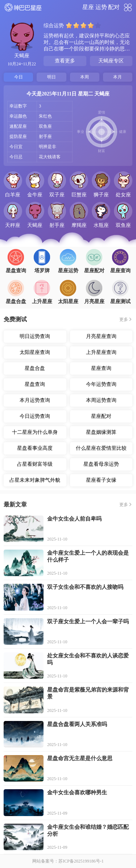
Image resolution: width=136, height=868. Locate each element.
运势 (101, 7)
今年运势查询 (101, 384)
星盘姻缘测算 (101, 432)
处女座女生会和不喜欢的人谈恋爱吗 (88, 659)
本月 (118, 77)
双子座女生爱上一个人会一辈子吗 (88, 622)
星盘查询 (35, 384)
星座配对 (101, 416)
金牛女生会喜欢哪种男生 (77, 792)
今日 (18, 77)
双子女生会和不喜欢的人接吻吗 (85, 587)
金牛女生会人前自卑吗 (74, 519)
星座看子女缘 (101, 480)
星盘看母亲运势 (101, 464)
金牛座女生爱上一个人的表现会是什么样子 (88, 556)
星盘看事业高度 (35, 448)
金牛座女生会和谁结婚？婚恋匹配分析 (88, 830)
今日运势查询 (35, 416)
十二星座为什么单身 (35, 432)
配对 (114, 7)
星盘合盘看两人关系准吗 (77, 724)
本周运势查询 (101, 400)
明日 (51, 77)
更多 (124, 319)
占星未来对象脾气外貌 (35, 480)
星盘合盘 (35, 368)
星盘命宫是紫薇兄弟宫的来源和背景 (88, 693)
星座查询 (101, 368)
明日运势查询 (35, 336)
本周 (85, 77)
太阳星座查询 (35, 352)
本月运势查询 (35, 400)
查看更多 (65, 61)
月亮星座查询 (101, 336)
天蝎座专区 (111, 61)
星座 (88, 7)
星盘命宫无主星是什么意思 (80, 758)
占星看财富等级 (35, 464)
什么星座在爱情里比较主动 (101, 450)
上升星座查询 (101, 352)
